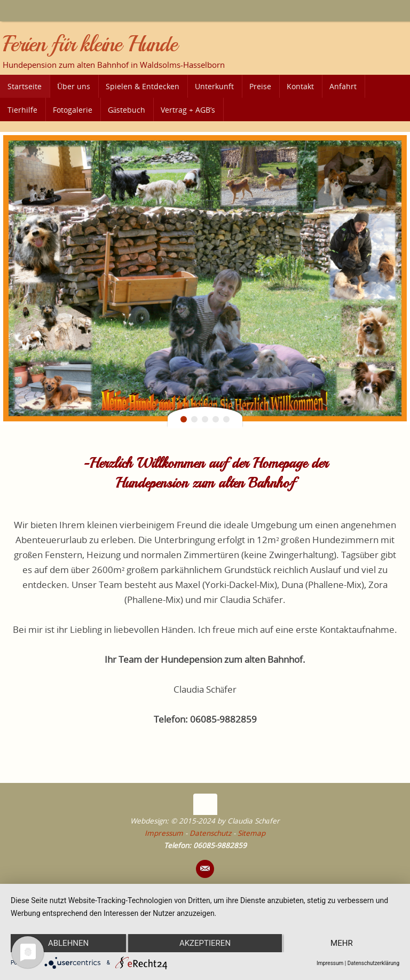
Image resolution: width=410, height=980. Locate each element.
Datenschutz (210, 833)
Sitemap (251, 833)
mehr (342, 943)
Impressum (164, 833)
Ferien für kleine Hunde (90, 44)
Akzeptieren (205, 943)
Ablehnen (68, 943)
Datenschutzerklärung (373, 963)
